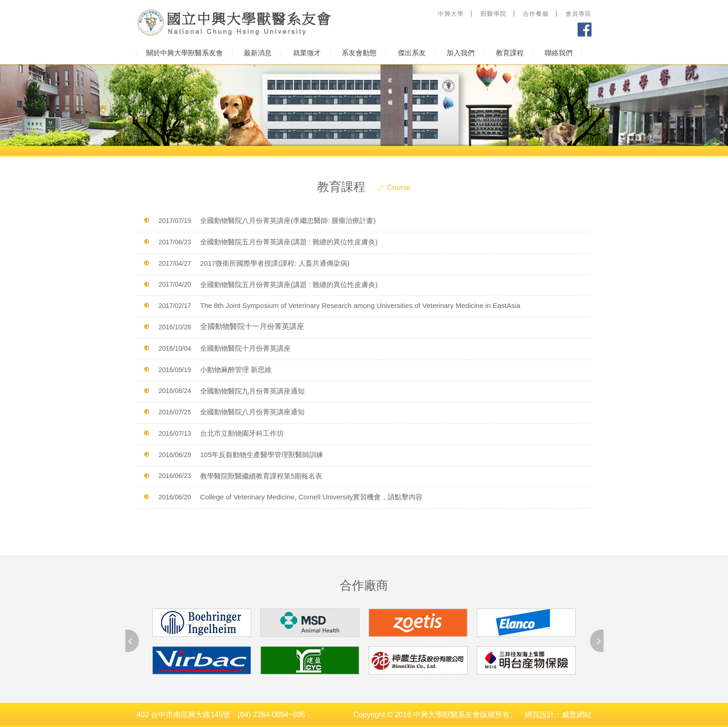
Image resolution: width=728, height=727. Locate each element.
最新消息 (258, 53)
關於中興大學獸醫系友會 (185, 53)
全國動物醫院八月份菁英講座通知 (252, 412)
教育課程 (510, 53)
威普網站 (577, 715)
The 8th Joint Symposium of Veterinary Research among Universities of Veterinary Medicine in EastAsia (360, 305)
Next (596, 641)
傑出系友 (412, 53)
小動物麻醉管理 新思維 (236, 370)
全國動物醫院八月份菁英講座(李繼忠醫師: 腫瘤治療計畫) (288, 220)
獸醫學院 (494, 14)
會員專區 (578, 14)
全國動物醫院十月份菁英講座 (245, 348)
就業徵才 (307, 53)
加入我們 (461, 53)
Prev (133, 641)
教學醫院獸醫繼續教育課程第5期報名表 (261, 475)
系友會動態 (359, 53)
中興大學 (451, 14)
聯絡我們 (559, 53)
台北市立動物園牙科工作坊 (242, 433)
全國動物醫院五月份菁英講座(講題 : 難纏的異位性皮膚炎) (289, 242)
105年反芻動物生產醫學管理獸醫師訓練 (262, 455)
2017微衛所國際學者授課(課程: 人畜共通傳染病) (275, 263)
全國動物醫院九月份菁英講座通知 (252, 390)
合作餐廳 (536, 14)
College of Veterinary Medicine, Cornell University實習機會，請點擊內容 (311, 497)
